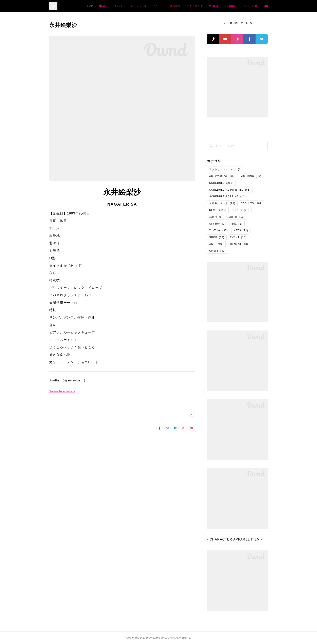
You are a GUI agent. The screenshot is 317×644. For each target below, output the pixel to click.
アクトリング (227, 6)
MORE (260, 6)
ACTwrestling (222, 176)
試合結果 (207, 6)
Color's (218, 251)
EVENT (238, 237)
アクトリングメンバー (226, 169)
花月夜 (216, 217)
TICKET (241, 210)
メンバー (151, 6)
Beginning (238, 244)
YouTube (219, 230)
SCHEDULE (221, 183)
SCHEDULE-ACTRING (228, 196)
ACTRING (251, 176)
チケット (190, 6)
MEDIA (245, 6)
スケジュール (170, 6)
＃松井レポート (222, 203)
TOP (122, 6)
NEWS (135, 6)
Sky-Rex (218, 224)
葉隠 (237, 224)
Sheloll (237, 217)
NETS (241, 230)
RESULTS (252, 203)
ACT (216, 244)
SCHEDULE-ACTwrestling (230, 190)
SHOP (217, 237)
